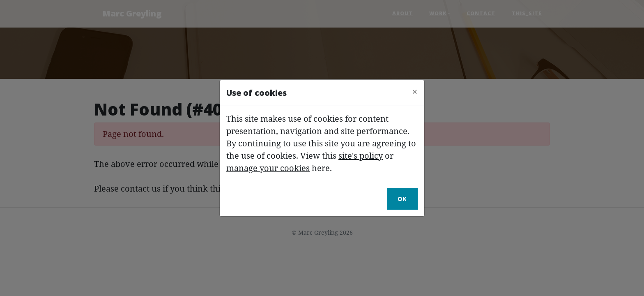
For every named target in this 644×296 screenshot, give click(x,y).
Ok (402, 199)
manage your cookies (268, 168)
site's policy (361, 156)
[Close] (415, 92)
